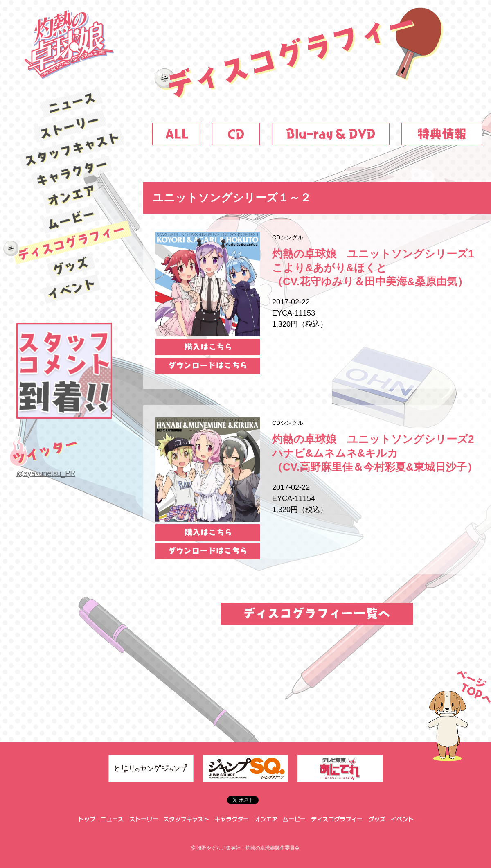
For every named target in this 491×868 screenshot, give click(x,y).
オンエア (72, 196)
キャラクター (72, 172)
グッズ (72, 266)
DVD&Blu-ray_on (331, 134)
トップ (86, 819)
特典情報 (442, 134)
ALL (176, 134)
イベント (72, 289)
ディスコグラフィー (72, 242)
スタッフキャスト (71, 149)
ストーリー (72, 126)
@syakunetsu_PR (46, 473)
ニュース (72, 103)
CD (236, 134)
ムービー (72, 219)
